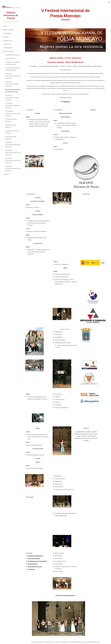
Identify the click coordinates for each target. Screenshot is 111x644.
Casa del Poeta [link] (10, 58)
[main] (66, 14)
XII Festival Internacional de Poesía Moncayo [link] (13, 145)
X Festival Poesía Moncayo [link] (11, 126)
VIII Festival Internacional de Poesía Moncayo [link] (13, 113)
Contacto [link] (6, 174)
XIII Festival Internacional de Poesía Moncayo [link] (13, 153)
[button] (109, 2)
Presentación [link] (8, 33)
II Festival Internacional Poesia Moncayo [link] (13, 69)
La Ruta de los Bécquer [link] (13, 55)
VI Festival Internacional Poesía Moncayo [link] (12, 98)
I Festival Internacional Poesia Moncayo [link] (13, 63)
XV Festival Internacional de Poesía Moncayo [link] (13, 168)
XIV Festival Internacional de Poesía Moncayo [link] (13, 161)
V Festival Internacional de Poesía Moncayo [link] (13, 91)
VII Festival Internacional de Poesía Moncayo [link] (13, 106)
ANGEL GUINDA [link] (9, 30)
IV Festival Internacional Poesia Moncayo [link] (12, 84)
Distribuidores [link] (8, 48)
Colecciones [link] (7, 44)
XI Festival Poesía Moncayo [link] (11, 138)
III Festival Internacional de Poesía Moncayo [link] (13, 76)
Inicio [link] (5, 26)
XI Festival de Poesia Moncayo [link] (12, 132)
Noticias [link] (6, 37)
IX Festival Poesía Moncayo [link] (11, 120)
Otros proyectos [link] (9, 51)
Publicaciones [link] (8, 41)
